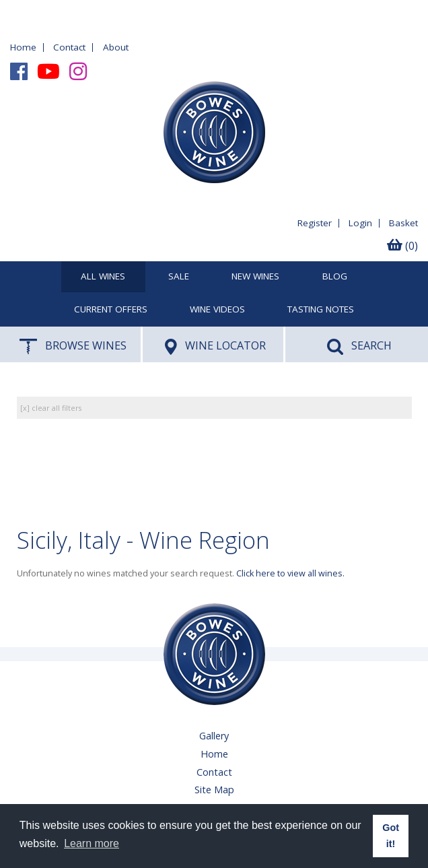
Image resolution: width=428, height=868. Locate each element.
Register (315, 223)
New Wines (255, 277)
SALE (179, 277)
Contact (69, 47)
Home (23, 47)
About (116, 47)
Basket (403, 223)
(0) (402, 246)
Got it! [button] (391, 836)
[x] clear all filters (51, 408)
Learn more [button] (92, 843)
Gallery (214, 736)
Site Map (214, 790)
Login (360, 223)
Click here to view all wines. (290, 573)
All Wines (103, 277)
